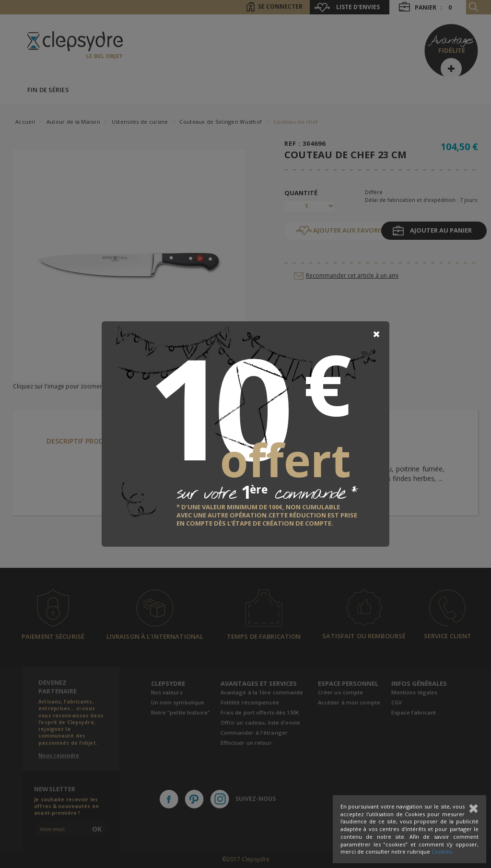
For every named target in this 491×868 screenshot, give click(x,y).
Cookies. (442, 851)
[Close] (376, 334)
